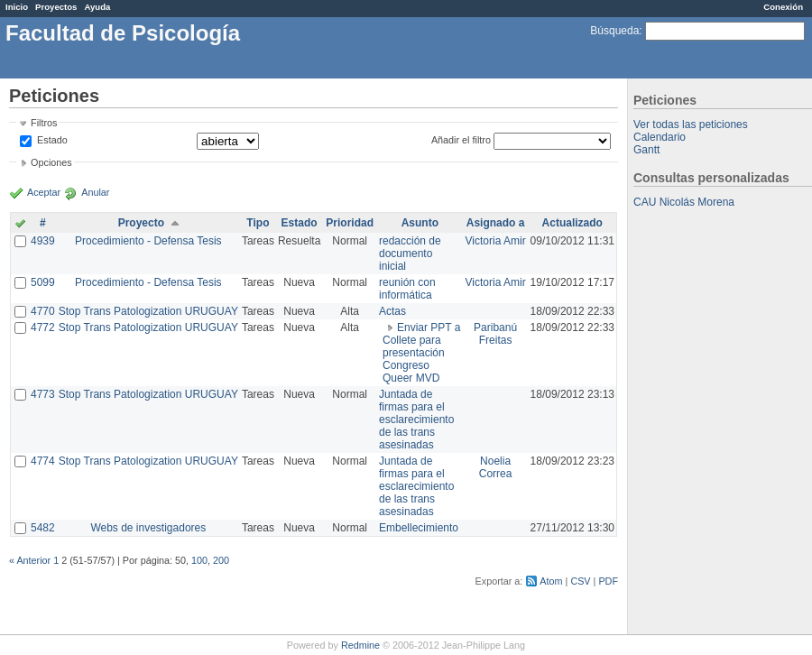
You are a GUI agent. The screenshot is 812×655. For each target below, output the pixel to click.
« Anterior (30, 560)
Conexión (783, 7)
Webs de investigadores (148, 528)
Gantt (646, 150)
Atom (551, 581)
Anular (95, 192)
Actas (392, 311)
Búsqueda (614, 31)
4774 (43, 461)
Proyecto (141, 223)
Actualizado (572, 223)
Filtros (44, 123)
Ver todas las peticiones (691, 125)
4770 (43, 311)
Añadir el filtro (461, 140)
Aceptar (44, 192)
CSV (580, 581)
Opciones (51, 162)
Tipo (258, 223)
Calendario (660, 137)
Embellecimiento (419, 528)
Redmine (360, 645)
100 (199, 560)
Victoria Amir (496, 241)
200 (221, 560)
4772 (43, 327)
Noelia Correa (496, 467)
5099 (43, 282)
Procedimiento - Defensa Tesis (148, 241)
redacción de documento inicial (410, 254)
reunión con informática (407, 289)
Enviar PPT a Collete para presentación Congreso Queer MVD (421, 353)
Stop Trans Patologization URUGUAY (148, 311)
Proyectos (56, 7)
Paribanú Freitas (495, 334)
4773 (43, 394)
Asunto (420, 223)
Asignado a (496, 223)
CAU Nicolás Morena (684, 202)
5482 (43, 528)
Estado (52, 140)
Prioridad (350, 223)
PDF (608, 581)
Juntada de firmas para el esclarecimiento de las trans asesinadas (416, 420)
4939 (43, 241)
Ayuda (97, 7)
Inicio (17, 7)
